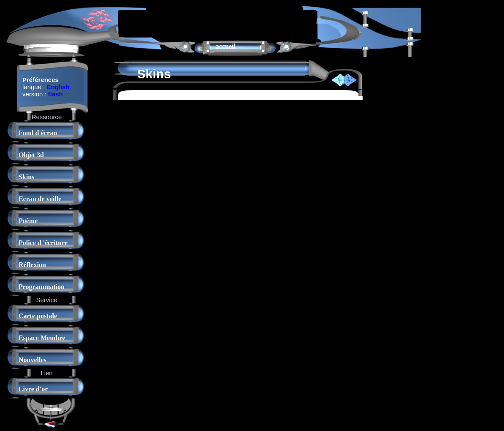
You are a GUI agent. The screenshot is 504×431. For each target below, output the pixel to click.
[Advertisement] (217, 23)
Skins (26, 177)
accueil (226, 46)
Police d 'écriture (43, 243)
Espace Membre (42, 338)
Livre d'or (33, 389)
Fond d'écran (38, 133)
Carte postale (38, 316)
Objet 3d (31, 155)
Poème (28, 221)
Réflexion (32, 265)
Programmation (42, 287)
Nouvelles (33, 360)
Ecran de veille (40, 199)
